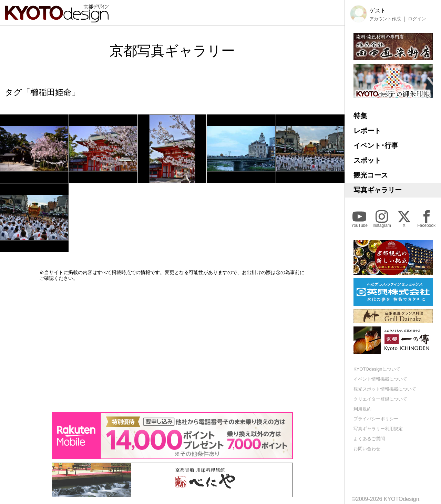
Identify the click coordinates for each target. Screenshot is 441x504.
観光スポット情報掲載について (385, 389)
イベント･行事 (376, 145)
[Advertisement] (172, 347)
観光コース (371, 175)
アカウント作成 (385, 19)
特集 (360, 116)
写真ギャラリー (378, 190)
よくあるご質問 (369, 439)
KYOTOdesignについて (377, 369)
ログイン (417, 19)
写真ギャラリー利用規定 (378, 429)
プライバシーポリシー (376, 419)
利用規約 (362, 409)
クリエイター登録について (380, 399)
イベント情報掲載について (380, 379)
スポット (367, 160)
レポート (367, 131)
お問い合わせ (367, 449)
